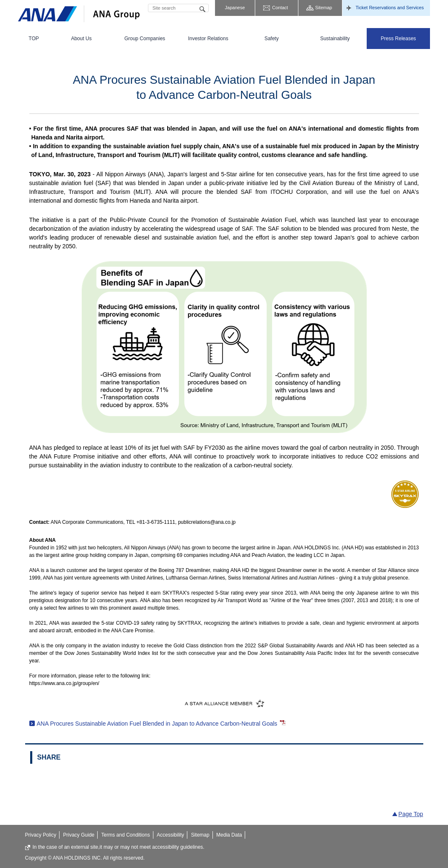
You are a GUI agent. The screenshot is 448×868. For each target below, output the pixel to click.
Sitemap (324, 8)
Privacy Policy (41, 835)
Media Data (229, 835)
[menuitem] (34, 39)
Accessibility (170, 835)
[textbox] (178, 8)
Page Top (411, 814)
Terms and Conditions (126, 835)
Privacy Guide (79, 835)
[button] (81, 39)
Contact (280, 8)
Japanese (235, 8)
